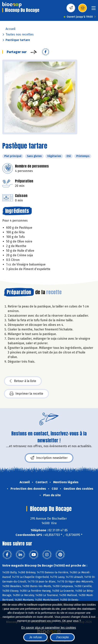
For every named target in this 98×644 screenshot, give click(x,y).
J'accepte (62, 637)
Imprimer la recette (26, 394)
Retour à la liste (23, 381)
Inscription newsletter (49, 458)
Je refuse (36, 637)
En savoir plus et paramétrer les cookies (49, 628)
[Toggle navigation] (94, 9)
